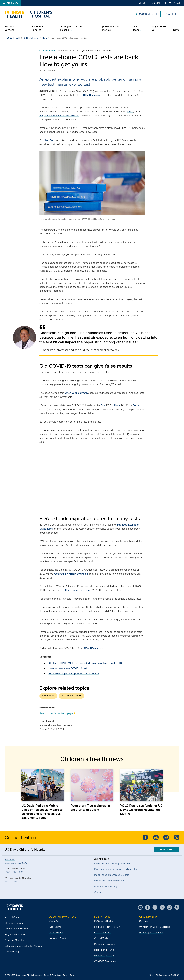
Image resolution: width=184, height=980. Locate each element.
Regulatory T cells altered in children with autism (90, 808)
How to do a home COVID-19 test (68, 668)
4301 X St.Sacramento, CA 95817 (16, 861)
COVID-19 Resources (105, 961)
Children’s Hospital (31, 38)
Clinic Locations (102, 932)
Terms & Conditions (53, 975)
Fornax (137, 405)
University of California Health (155, 927)
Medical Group (12, 952)
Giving (142, 3)
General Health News (71, 696)
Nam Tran (49, 140)
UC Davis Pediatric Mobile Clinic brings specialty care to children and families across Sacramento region (42, 812)
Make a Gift (167, 849)
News (176, 30)
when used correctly (76, 393)
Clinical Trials (101, 938)
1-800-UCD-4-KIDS (14, 872)
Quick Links (172, 14)
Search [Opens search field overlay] (175, 3)
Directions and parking (106, 886)
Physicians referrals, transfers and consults (115, 869)
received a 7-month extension (71, 574)
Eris (103, 405)
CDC (130, 111)
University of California (151, 932)
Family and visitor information (109, 881)
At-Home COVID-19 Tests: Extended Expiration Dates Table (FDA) (86, 663)
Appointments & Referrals (110, 28)
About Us (54, 921)
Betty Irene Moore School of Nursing (23, 946)
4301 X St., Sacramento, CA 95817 (164, 975)
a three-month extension (77, 590)
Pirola (117, 405)
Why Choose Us (159, 28)
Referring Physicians (105, 944)
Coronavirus (47, 50)
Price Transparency (104, 955)
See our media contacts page (56, 713)
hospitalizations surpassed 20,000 (59, 115)
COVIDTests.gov (92, 95)
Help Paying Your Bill (105, 950)
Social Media (56, 932)
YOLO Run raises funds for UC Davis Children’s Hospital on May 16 (141, 810)
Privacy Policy (69, 975)
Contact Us (55, 927)
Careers (156, 3)
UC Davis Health (14, 38)
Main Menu (10, 3)
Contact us (100, 892)
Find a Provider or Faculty (107, 927)
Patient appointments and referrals (112, 875)
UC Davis (144, 921)
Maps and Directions (60, 938)
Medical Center (12, 917)
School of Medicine (15, 940)
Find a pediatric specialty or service (112, 863)
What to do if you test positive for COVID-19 (74, 673)
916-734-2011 (11, 881)
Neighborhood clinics (16, 934)
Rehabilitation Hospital (16, 929)
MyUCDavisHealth (147, 14)
